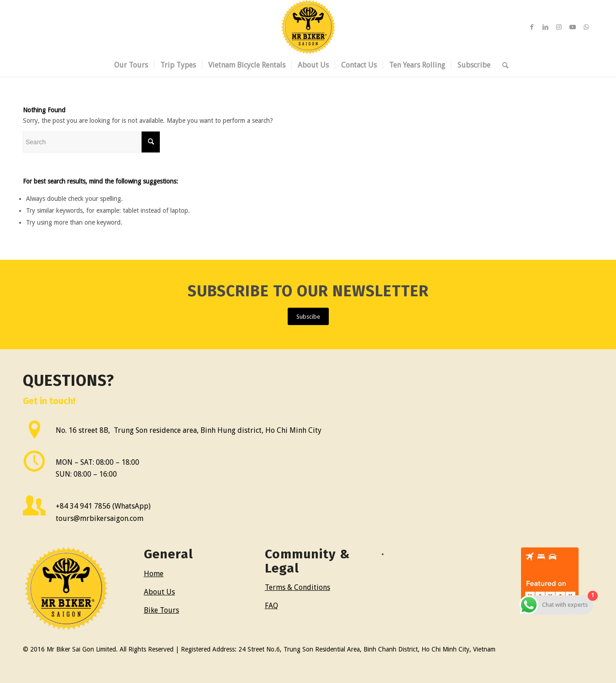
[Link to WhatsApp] (586, 27)
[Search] (502, 65)
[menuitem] (131, 65)
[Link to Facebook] (532, 27)
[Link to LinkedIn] (545, 27)
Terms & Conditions (297, 587)
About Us (159, 592)
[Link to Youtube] (573, 27)
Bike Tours (161, 610)
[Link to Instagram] (559, 27)
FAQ (271, 606)
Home (154, 574)
